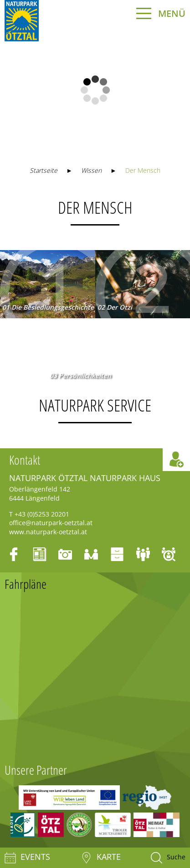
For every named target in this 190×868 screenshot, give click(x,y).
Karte (101, 858)
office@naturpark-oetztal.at (51, 523)
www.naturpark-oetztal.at (48, 532)
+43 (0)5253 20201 (42, 514)
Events (27, 858)
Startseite (44, 170)
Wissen (91, 170)
